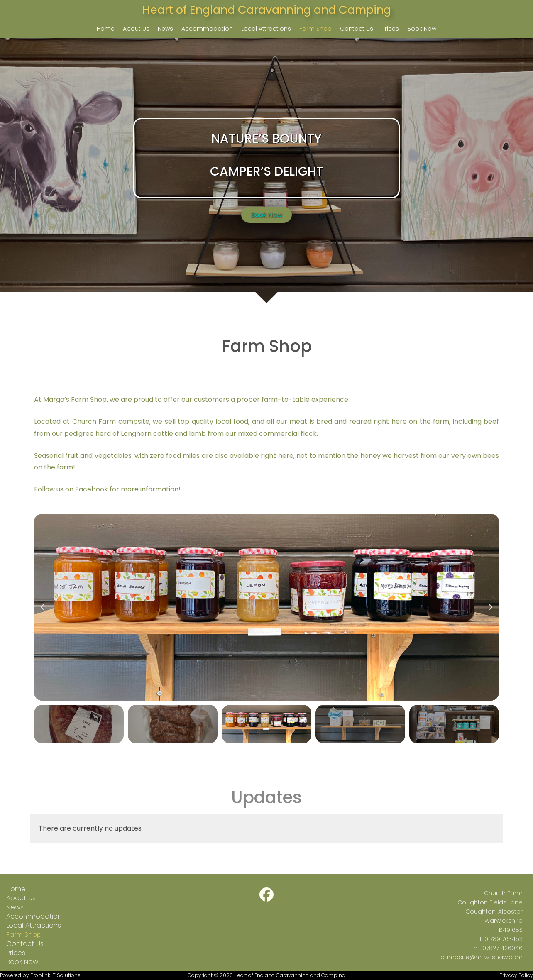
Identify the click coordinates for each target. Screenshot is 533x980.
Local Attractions (266, 29)
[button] (42, 607)
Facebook (92, 489)
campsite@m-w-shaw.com (482, 957)
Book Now (422, 29)
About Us (136, 29)
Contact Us (357, 29)
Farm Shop (315, 29)
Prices (390, 29)
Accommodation (207, 29)
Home (106, 29)
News (165, 29)
